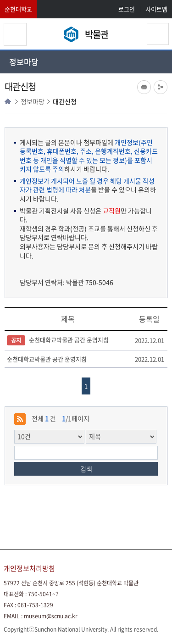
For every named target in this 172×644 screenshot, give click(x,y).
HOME (8, 101)
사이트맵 (156, 9)
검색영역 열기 (158, 34)
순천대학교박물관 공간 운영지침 (58, 340)
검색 (86, 469)
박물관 (97, 34)
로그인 (127, 9)
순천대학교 (18, 9)
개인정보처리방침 (29, 568)
